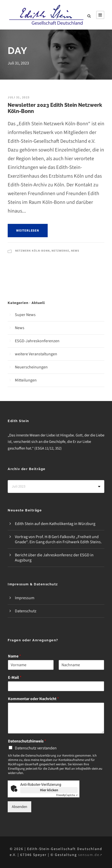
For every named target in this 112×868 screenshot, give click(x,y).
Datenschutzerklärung (41, 756)
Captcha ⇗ (67, 795)
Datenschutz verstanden (36, 748)
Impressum (25, 598)
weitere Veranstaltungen (36, 354)
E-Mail (15, 678)
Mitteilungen (26, 380)
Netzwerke (60, 251)
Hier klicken (49, 790)
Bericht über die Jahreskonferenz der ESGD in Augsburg (54, 558)
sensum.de (90, 855)
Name (14, 656)
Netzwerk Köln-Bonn (32, 251)
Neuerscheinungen (31, 367)
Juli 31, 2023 (19, 97)
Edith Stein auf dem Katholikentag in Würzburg (55, 524)
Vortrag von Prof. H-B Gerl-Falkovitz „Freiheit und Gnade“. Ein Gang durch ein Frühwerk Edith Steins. (58, 539)
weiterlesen (28, 231)
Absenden (19, 807)
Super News (25, 315)
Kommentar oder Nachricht (33, 699)
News (75, 251)
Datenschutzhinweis (27, 741)
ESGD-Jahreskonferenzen (37, 341)
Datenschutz (26, 611)
